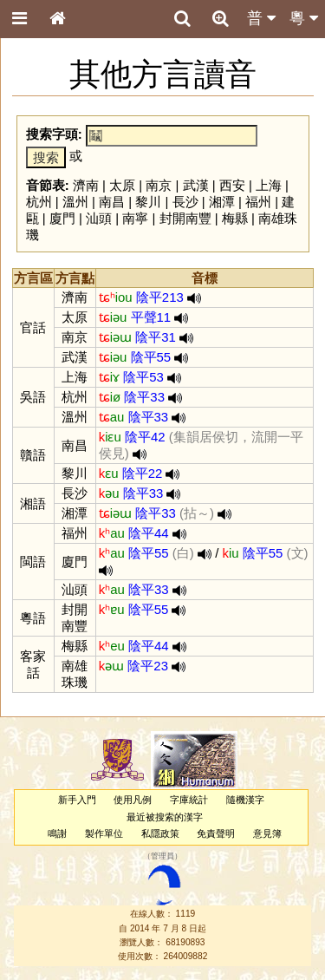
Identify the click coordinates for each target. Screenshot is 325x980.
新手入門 (77, 800)
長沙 (185, 202)
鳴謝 (57, 833)
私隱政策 (160, 833)
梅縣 (235, 218)
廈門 (62, 218)
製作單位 (104, 833)
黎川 (148, 202)
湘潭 (222, 202)
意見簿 (267, 833)
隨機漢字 (245, 800)
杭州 (39, 202)
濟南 (86, 185)
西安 (232, 185)
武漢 (196, 185)
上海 (269, 185)
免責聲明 (216, 833)
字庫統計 (189, 800)
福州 (258, 202)
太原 (122, 185)
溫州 (75, 202)
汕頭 (99, 218)
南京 (159, 185)
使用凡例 (133, 800)
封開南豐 (185, 218)
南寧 (135, 218)
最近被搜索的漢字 (165, 817)
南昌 (112, 202)
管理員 (162, 856)
